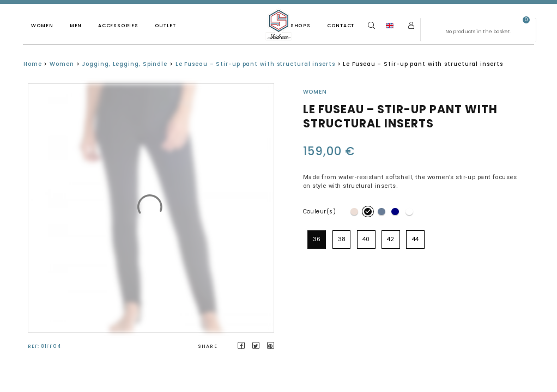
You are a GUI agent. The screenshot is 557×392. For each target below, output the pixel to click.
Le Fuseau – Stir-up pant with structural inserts (255, 64)
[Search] (371, 25)
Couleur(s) (320, 212)
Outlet (165, 26)
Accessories (118, 26)
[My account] (411, 25)
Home (33, 64)
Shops (301, 26)
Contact (341, 26)
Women (42, 26)
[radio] (354, 212)
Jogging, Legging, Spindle (124, 64)
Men (76, 26)
